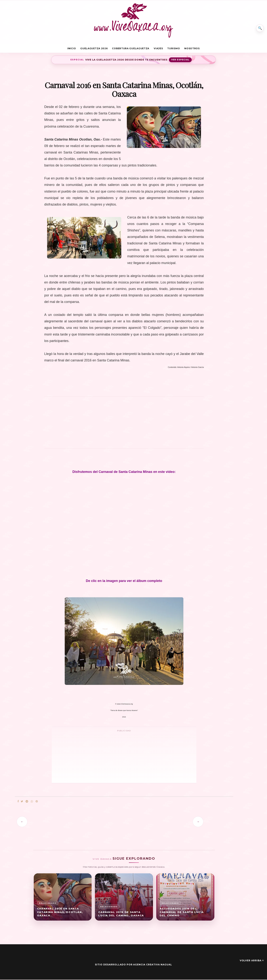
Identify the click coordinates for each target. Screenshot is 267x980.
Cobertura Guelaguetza (131, 49)
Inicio (72, 49)
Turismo (174, 49)
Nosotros (192, 49)
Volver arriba (252, 961)
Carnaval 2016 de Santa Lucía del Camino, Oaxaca (121, 914)
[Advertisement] (124, 425)
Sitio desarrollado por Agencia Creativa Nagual (133, 965)
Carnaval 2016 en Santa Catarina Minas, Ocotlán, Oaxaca (60, 912)
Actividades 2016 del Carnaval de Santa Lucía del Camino (182, 912)
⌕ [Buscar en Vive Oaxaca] (259, 27)
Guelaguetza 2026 (94, 49)
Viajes (158, 49)
